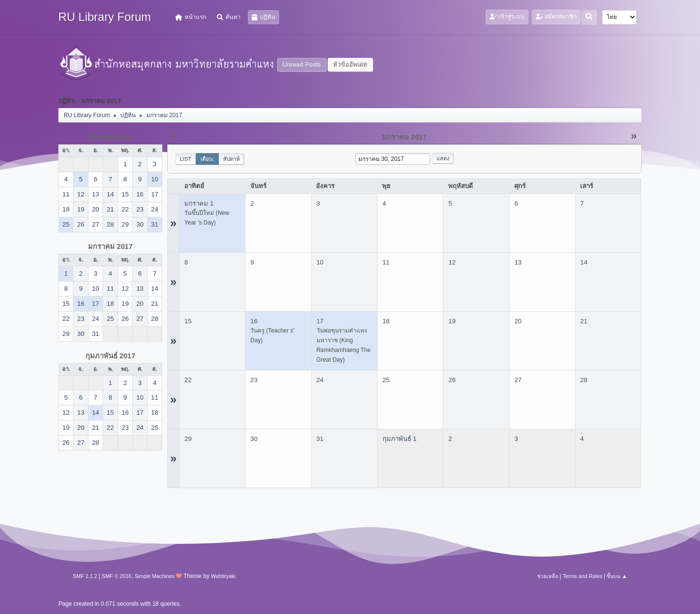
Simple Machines (155, 576)
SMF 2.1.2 (85, 576)
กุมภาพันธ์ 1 (400, 439)
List (186, 159)
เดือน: (208, 159)
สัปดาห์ (231, 159)
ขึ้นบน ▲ (617, 576)
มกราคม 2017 (110, 246)
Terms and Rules (583, 576)
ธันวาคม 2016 (110, 137)
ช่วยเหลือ (548, 576)
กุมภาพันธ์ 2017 (111, 356)
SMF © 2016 (117, 576)
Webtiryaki (223, 576)
